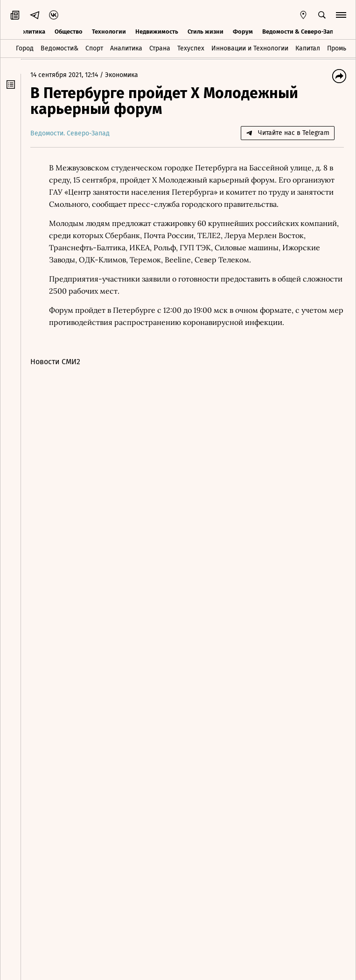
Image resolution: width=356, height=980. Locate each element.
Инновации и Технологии (250, 48)
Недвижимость (157, 32)
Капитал (308, 48)
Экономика (122, 75)
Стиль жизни (206, 32)
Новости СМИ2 (55, 362)
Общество (69, 32)
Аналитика (126, 48)
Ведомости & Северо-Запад (301, 32)
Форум (243, 32)
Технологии (109, 32)
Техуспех (191, 48)
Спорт (94, 48)
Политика (31, 32)
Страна (160, 48)
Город (25, 48)
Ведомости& (59, 48)
